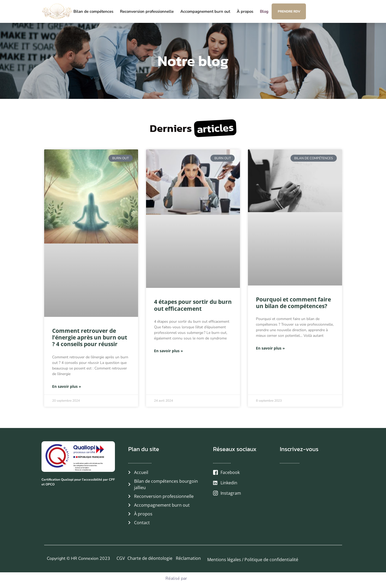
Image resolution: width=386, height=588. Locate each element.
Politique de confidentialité (271, 560)
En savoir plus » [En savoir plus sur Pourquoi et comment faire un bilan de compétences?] (270, 348)
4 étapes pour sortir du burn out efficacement (193, 305)
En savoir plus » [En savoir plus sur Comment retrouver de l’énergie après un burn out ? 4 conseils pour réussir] (67, 386)
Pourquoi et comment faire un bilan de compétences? (293, 303)
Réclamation (188, 558)
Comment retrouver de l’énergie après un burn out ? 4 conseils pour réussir (90, 337)
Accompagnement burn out (205, 11)
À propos (245, 11)
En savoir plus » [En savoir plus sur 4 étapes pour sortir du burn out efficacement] (169, 351)
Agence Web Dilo (205, 578)
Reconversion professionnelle (147, 11)
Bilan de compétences (93, 11)
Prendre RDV (289, 11)
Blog (264, 11)
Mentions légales (224, 560)
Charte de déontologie (150, 558)
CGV (121, 558)
